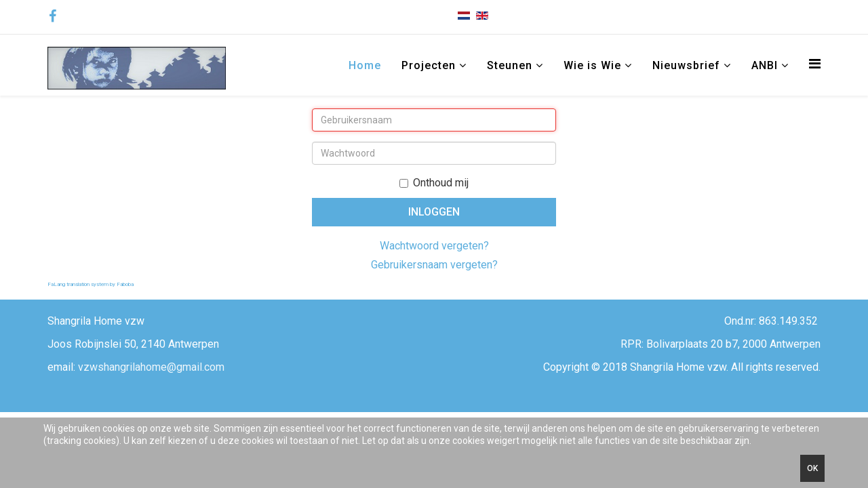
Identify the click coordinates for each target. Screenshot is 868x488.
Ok (812, 468)
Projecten (429, 65)
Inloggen (434, 212)
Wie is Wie (592, 65)
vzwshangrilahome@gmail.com (151, 367)
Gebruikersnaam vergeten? (434, 265)
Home (365, 65)
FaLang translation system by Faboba (91, 284)
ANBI (766, 65)
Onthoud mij (434, 183)
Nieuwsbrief (686, 65)
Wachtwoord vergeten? (434, 246)
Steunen (510, 65)
